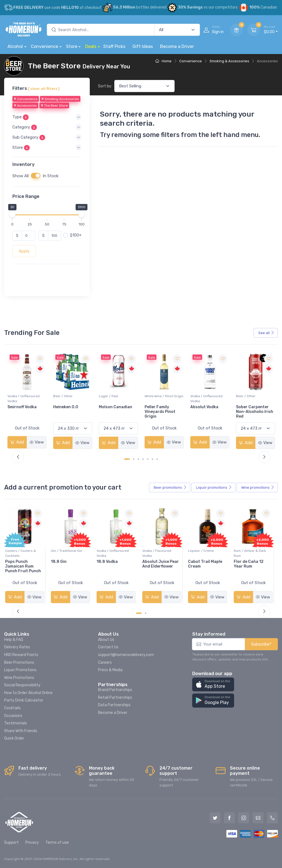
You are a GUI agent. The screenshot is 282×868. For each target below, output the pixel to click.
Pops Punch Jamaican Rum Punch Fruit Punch (25, 566)
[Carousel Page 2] (134, 459)
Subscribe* (261, 644)
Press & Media (110, 670)
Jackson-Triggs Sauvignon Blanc (24, 409)
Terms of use (57, 843)
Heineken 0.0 (111, 407)
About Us (106, 640)
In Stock (51, 176)
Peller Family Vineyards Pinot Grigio (206, 412)
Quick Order (14, 738)
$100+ (76, 235)
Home (163, 61)
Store (72, 46)
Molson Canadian (161, 407)
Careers (105, 663)
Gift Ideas (143, 46)
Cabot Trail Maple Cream (207, 564)
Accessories (25, 106)
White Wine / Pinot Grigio (210, 396)
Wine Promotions (19, 678)
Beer (170, 488)
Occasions (13, 716)
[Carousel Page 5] (148, 459)
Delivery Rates (17, 647)
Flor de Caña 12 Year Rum (251, 564)
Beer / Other (109, 396)
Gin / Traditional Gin (69, 551)
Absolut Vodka (250, 407)
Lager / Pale (154, 396)
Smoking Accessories (60, 99)
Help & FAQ (14, 640)
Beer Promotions (19, 663)
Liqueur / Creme (203, 551)
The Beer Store (54, 106)
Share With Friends (21, 731)
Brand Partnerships (115, 690)
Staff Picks (114, 46)
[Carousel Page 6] (152, 459)
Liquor (214, 488)
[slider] (12, 214)
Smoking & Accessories (229, 61)
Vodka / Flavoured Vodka (159, 553)
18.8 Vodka (109, 562)
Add (17, 442)
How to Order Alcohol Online (28, 693)
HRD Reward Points (21, 655)
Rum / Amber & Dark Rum (252, 553)
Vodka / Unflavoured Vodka (69, 399)
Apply (24, 251)
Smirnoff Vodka (68, 407)
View (37, 442)
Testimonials (16, 723)
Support (11, 843)
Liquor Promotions (20, 670)
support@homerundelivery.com (126, 655)
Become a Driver (177, 46)
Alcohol (15, 46)
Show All (21, 176)
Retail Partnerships (115, 698)
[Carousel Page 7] (157, 459)
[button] (47, 117)
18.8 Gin (61, 562)
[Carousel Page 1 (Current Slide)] (127, 459)
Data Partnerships (114, 705)
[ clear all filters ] (44, 88)
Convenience (44, 46)
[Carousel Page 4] (143, 459)
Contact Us (108, 647)
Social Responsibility (22, 685)
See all (266, 333)
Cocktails (12, 708)
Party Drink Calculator (24, 700)
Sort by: (105, 86)
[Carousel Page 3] (138, 459)
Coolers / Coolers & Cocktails (23, 553)
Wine (258, 488)
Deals (91, 46)
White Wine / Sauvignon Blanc (26, 399)
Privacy (32, 843)
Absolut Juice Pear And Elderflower (163, 564)
